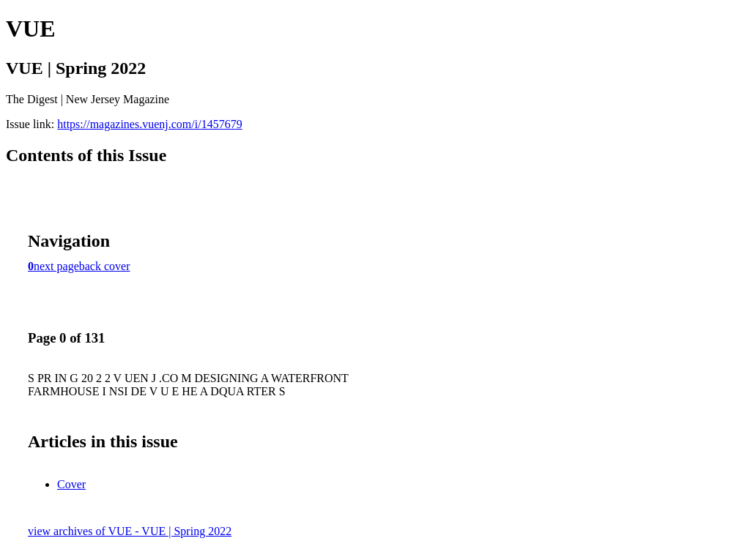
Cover (71, 484)
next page (56, 266)
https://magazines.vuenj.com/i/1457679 (149, 124)
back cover (105, 266)
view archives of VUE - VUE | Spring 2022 (130, 531)
